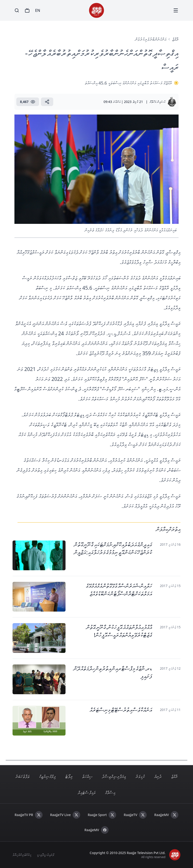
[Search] (17, 10)
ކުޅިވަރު (140, 776)
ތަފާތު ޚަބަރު (22, 776)
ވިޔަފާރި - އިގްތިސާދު (114, 776)
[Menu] (176, 10)
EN (38, 10)
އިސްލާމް (110, 792)
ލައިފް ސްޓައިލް (87, 792)
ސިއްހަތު (87, 776)
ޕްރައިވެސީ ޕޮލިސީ (45, 855)
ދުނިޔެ (158, 776)
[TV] (27, 10)
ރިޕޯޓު (69, 776)
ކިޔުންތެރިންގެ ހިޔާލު (22, 855)
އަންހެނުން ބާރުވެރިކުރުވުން (151, 39)
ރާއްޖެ (175, 39)
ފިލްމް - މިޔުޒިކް (47, 776)
